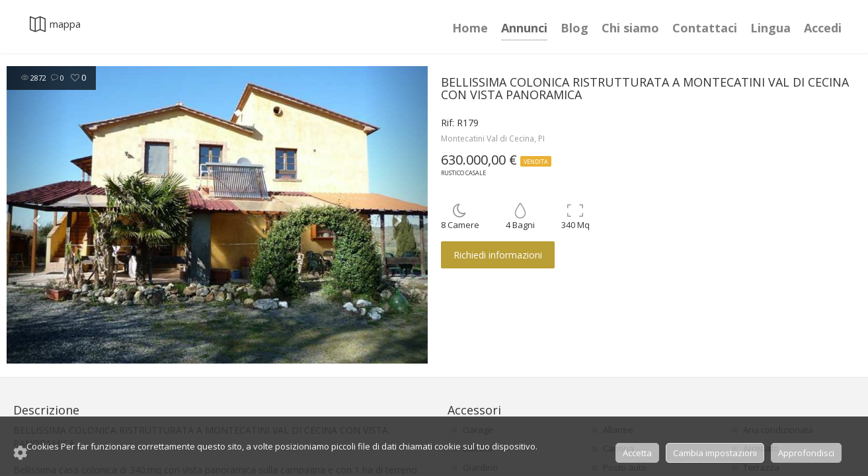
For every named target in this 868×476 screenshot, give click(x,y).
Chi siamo (630, 28)
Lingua (770, 28)
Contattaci (705, 28)
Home (470, 28)
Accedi (823, 28)
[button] (38, 215)
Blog (574, 28)
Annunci (524, 28)
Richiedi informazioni (498, 255)
